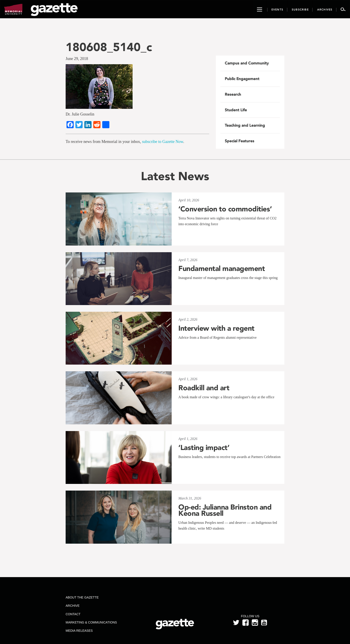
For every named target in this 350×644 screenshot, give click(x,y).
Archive (73, 606)
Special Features (240, 141)
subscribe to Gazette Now (162, 142)
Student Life (236, 110)
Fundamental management (222, 268)
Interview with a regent (216, 328)
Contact (73, 614)
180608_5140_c (109, 47)
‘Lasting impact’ (204, 448)
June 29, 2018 (77, 59)
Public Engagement (242, 79)
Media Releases (79, 631)
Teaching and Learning (245, 125)
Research (233, 94)
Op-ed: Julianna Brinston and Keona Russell (225, 510)
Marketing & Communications (91, 622)
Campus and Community (247, 63)
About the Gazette (82, 597)
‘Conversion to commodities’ (225, 209)
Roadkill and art (204, 388)
